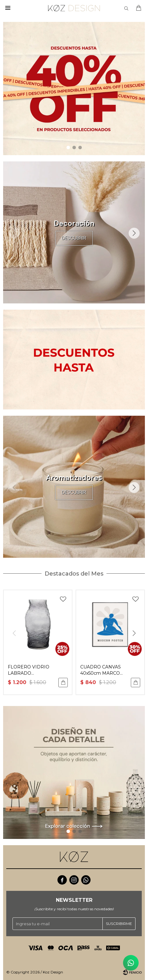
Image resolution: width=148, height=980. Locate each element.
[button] (68, 147)
